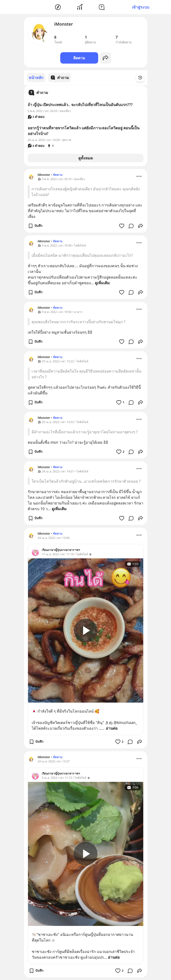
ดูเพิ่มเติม (102, 283)
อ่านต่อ (112, 728)
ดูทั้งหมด (85, 158)
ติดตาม (79, 58)
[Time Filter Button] (143, 78)
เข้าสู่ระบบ (141, 7)
